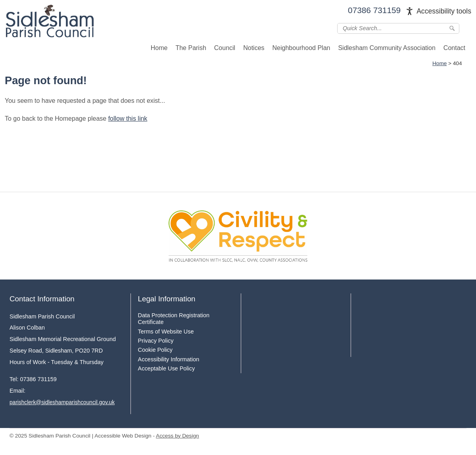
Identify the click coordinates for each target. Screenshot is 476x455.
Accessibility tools (444, 11)
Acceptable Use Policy (167, 368)
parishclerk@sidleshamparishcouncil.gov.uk (62, 402)
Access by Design (178, 436)
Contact (454, 48)
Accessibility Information (169, 359)
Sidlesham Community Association (387, 48)
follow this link (128, 119)
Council (225, 48)
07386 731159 (374, 10)
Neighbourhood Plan (301, 48)
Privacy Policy (156, 341)
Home (159, 48)
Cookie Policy (155, 350)
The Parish (191, 48)
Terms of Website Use (166, 332)
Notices (254, 48)
